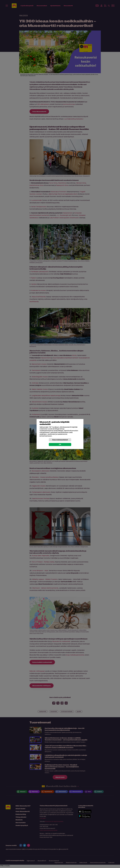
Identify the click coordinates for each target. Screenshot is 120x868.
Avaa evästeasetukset (60, 440)
